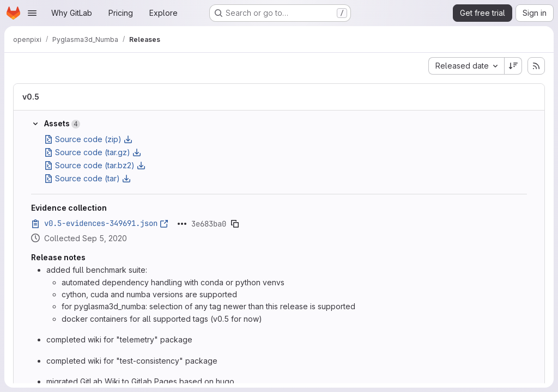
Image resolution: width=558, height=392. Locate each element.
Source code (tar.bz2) (95, 165)
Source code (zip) (88, 139)
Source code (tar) (87, 178)
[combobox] (466, 66)
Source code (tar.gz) (93, 152)
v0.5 (31, 97)
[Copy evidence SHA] (235, 224)
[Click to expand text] (182, 224)
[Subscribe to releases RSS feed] (536, 66)
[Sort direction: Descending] (513, 66)
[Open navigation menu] (32, 13)
